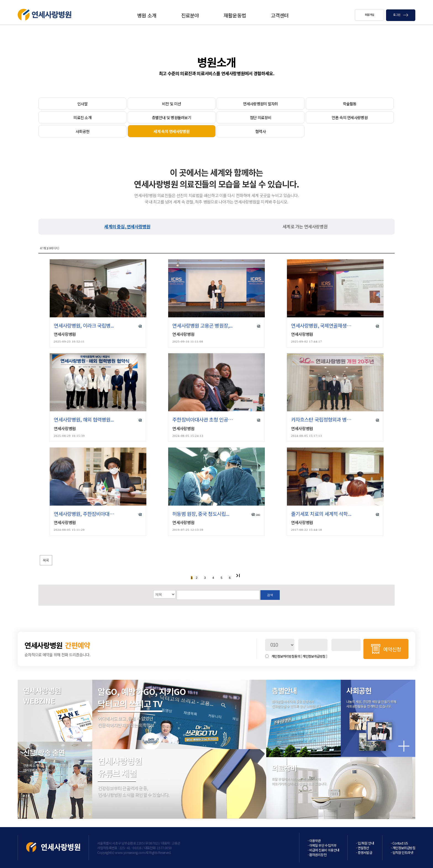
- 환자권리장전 (317, 855)
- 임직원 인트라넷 (402, 852)
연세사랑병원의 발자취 (260, 104)
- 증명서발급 (364, 852)
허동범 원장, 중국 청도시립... (201, 514)
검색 (270, 595)
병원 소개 (147, 15)
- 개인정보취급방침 (403, 848)
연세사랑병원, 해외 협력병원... (84, 420)
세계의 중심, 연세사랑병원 (127, 226)
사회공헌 (82, 131)
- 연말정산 (362, 848)
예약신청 (392, 649)
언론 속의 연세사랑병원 (350, 117)
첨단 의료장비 (261, 117)
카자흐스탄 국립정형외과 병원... (322, 420)
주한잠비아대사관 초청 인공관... (203, 420)
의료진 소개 (82, 117)
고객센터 (280, 15)
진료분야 (190, 15)
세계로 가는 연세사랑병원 (305, 226)
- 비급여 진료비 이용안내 (324, 850)
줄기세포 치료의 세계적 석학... (321, 514)
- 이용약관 (314, 840)
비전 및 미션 (171, 104)
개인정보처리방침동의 (299, 656)
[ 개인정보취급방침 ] (314, 656)
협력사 (261, 131)
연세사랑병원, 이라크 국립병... (84, 326)
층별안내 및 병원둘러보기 (171, 117)
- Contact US (399, 843)
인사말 (82, 104)
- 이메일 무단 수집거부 (322, 845)
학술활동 (350, 104)
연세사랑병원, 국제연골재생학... (322, 326)
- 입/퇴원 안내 (365, 843)
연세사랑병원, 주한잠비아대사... (85, 514)
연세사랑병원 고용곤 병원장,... (202, 326)
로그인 (401, 15)
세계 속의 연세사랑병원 (171, 131)
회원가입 (369, 15)
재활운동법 (235, 15)
